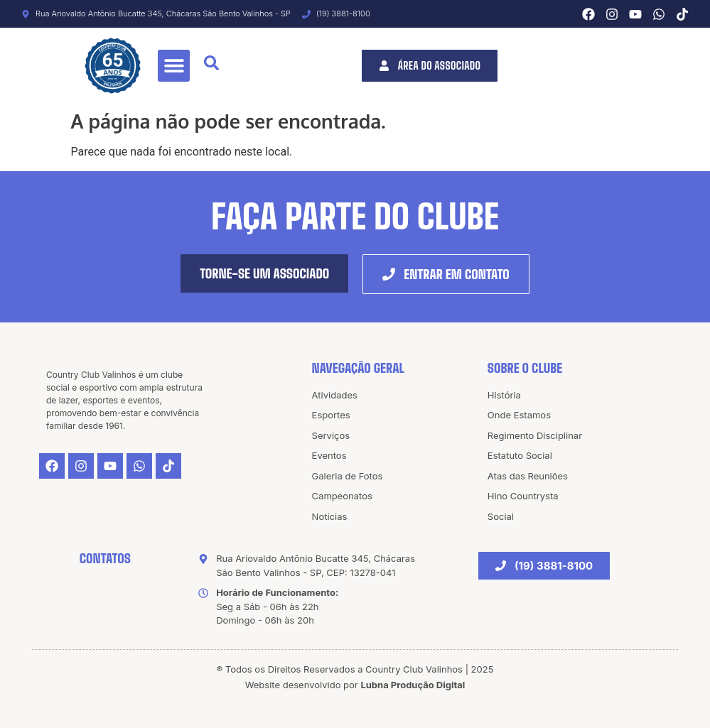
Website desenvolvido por (355, 685)
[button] (174, 66)
